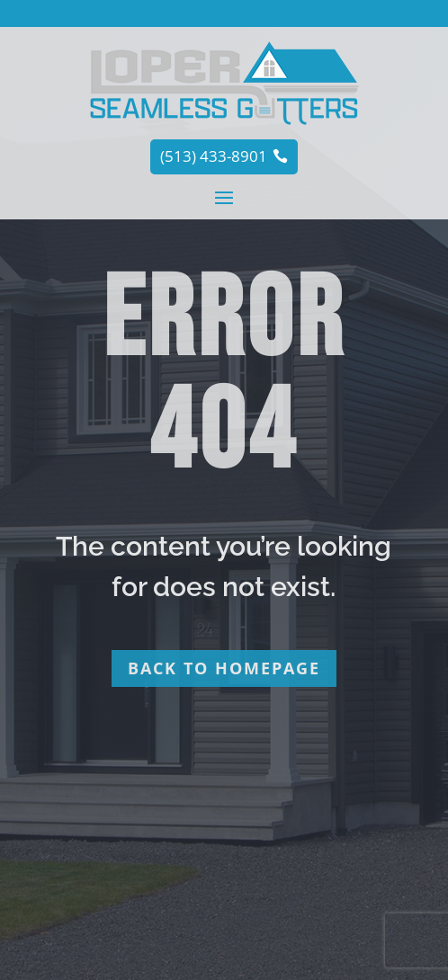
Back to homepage (224, 668)
